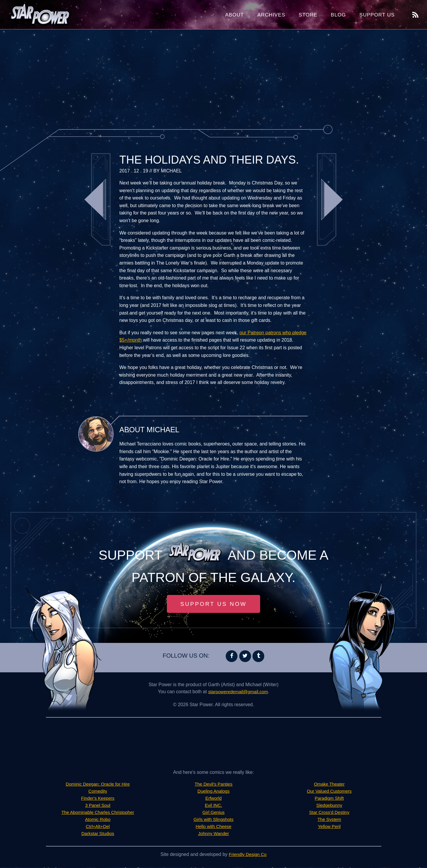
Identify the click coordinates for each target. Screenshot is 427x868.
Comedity (98, 792)
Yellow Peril (329, 827)
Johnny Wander (213, 834)
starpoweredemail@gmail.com (238, 692)
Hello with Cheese (213, 827)
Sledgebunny (329, 806)
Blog (338, 15)
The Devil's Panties (213, 785)
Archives (271, 15)
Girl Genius (213, 813)
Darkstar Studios (98, 834)
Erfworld (213, 799)
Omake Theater (329, 785)
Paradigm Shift (329, 799)
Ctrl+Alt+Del (98, 827)
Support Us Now (214, 604)
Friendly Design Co (248, 855)
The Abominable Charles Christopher (98, 813)
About (235, 15)
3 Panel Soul (98, 806)
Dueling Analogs (214, 792)
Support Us (377, 15)
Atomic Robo (98, 820)
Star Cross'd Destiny (329, 813)
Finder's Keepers (98, 799)
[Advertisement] (214, 77)
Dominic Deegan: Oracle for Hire (98, 785)
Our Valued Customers (329, 792)
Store (308, 15)
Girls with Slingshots (213, 820)
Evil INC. (213, 806)
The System (329, 820)
